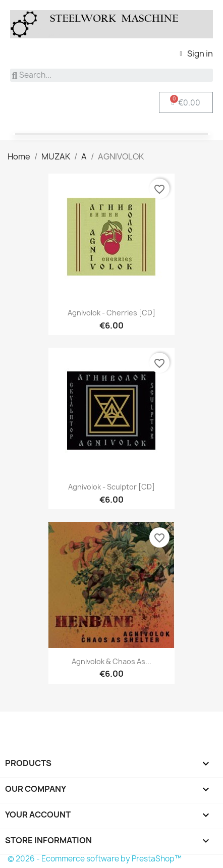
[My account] (197, 53)
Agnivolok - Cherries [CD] (111, 313)
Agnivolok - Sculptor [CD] (111, 487)
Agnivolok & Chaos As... (111, 661)
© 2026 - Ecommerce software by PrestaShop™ (95, 859)
